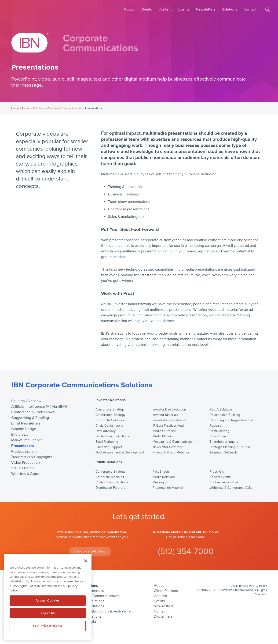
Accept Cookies (48, 601)
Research (217, 426)
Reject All (48, 613)
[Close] (86, 561)
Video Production (26, 463)
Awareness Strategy (110, 410)
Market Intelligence (27, 440)
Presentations (23, 446)
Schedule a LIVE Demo (90, 551)
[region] (48, 597)
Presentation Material (168, 488)
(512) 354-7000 (186, 551)
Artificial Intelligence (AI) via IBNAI (39, 407)
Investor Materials (165, 415)
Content (165, 9)
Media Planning (164, 436)
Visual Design (22, 468)
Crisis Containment (109, 426)
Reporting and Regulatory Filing (233, 420)
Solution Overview (26, 401)
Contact (250, 9)
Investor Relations (111, 400)
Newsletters (206, 9)
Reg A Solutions (221, 410)
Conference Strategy (110, 415)
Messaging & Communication (174, 442)
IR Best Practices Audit (169, 426)
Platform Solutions (33, 108)
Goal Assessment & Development (120, 453)
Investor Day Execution (169, 410)
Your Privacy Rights (48, 626)
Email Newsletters (26, 423)
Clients (146, 9)
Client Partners (166, 591)
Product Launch (24, 451)
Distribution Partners (110, 488)
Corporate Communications (65, 108)
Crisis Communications (112, 482)
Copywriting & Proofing (30, 418)
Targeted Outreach (223, 453)
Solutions (229, 9)
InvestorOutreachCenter (170, 420)
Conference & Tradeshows (33, 412)
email (200, 537)
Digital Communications (112, 436)
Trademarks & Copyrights (32, 457)
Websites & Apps (25, 474)
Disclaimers (163, 616)
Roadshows (218, 436)
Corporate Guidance (110, 420)
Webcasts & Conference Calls (231, 488)
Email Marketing (107, 442)
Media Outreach (164, 431)
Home (15, 108)
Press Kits (217, 472)
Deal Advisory (106, 431)
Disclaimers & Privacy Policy (249, 586)
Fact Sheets (161, 472)
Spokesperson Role (224, 482)
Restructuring (219, 431)
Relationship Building (225, 415)
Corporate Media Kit (110, 477)
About (129, 9)
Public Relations (109, 462)
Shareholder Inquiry (224, 442)
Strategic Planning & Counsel (231, 447)
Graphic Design (24, 429)
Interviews (20, 435)
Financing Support (109, 447)
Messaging (160, 482)
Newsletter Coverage (168, 447)
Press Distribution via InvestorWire (103, 611)
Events (184, 9)
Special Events (220, 477)
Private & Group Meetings (171, 453)
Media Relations (164, 477)
